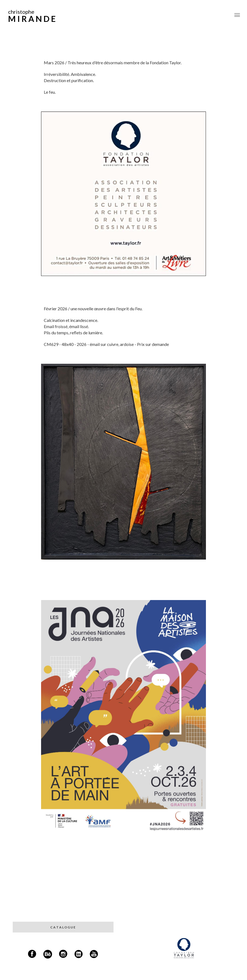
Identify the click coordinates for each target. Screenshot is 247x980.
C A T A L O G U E (63, 927)
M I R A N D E (32, 19)
